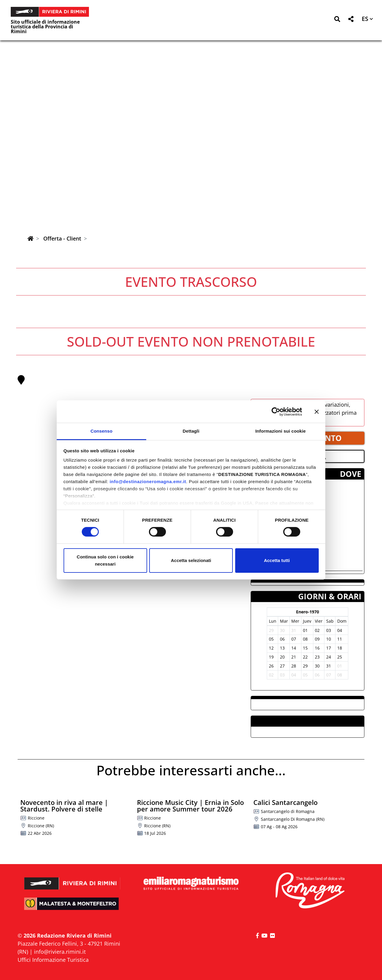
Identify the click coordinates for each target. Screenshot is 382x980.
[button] (337, 20)
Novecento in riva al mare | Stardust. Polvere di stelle (64, 806)
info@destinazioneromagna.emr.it (148, 481)
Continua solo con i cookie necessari (105, 560)
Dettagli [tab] (191, 431)
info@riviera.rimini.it (60, 952)
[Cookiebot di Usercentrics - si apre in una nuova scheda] (276, 411)
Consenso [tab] (101, 431)
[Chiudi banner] (317, 411)
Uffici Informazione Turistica (53, 960)
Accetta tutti (277, 560)
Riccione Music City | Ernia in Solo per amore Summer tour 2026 (190, 806)
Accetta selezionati (191, 560)
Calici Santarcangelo (285, 802)
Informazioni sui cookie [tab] (281, 431)
